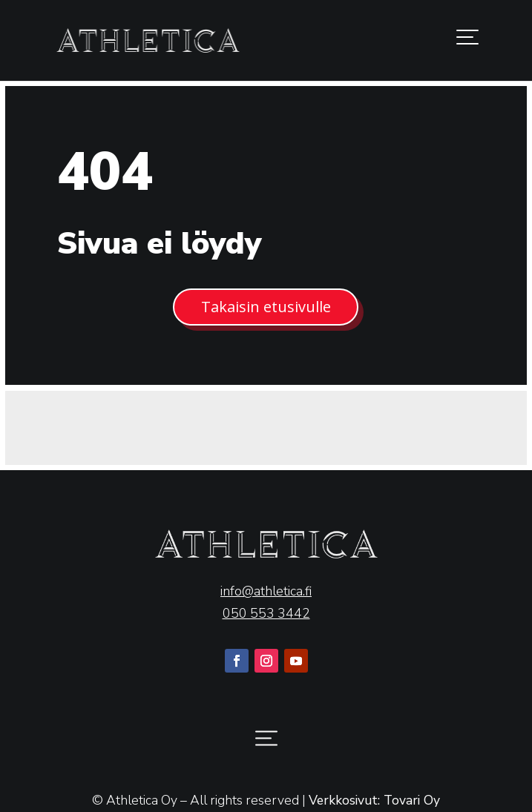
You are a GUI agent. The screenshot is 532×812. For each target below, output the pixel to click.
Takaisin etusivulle (266, 307)
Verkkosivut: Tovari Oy (374, 800)
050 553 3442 (266, 613)
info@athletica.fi (266, 591)
